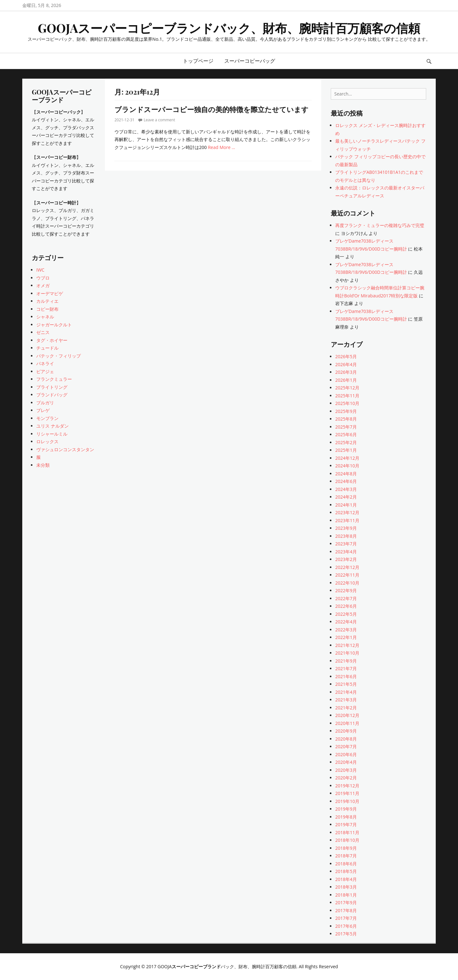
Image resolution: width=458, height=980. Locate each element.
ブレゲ (43, 410)
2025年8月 (346, 419)
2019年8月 (346, 817)
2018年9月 (346, 848)
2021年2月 (346, 708)
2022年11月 (347, 575)
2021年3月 (346, 700)
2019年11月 (347, 793)
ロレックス (47, 441)
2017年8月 (346, 910)
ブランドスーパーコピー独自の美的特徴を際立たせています (212, 109)
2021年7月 (346, 668)
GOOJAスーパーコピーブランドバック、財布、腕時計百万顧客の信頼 (229, 28)
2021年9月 (346, 661)
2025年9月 (346, 411)
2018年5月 (346, 871)
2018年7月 (346, 856)
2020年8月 (346, 739)
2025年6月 (346, 434)
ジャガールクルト (54, 325)
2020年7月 (346, 746)
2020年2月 (346, 778)
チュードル (47, 348)
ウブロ (43, 278)
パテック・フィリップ (59, 356)
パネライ (45, 363)
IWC (40, 270)
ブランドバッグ (52, 395)
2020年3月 (346, 770)
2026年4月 (346, 364)
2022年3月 (346, 630)
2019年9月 (346, 809)
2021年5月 (346, 684)
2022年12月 (347, 567)
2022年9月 (346, 590)
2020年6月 (346, 754)
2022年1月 (346, 637)
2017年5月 (346, 934)
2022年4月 (346, 622)
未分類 (43, 465)
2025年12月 (347, 388)
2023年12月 (347, 512)
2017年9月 (346, 902)
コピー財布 (47, 309)
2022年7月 (346, 598)
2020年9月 (346, 731)
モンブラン (47, 418)
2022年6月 (346, 606)
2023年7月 (346, 544)
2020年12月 (347, 715)
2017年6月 (346, 926)
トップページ (198, 61)
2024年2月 (346, 497)
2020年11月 (347, 723)
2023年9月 (346, 528)
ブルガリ (45, 403)
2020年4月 (346, 762)
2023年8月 (346, 536)
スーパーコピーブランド (196, 966)
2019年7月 (346, 824)
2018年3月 (346, 887)
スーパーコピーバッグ (250, 61)
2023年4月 (346, 552)
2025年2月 (346, 442)
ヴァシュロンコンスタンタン (65, 449)
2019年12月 (347, 786)
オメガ (43, 285)
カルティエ (47, 301)
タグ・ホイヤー (52, 340)
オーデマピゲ (50, 293)
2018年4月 (346, 879)
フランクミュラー (54, 379)
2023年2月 (346, 559)
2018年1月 (346, 895)
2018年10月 (347, 840)
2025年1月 (346, 450)
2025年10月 (347, 403)
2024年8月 (346, 474)
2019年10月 (347, 801)
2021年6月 (346, 676)
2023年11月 (347, 520)
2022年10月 (347, 583)
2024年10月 (347, 466)
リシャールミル (52, 434)
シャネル (45, 317)
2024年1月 (346, 505)
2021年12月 (347, 645)
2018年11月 (347, 832)
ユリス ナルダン (52, 426)
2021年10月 (347, 653)
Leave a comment (160, 120)
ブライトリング (52, 387)
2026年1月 (346, 380)
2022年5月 (346, 614)
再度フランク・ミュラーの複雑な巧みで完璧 (380, 225)
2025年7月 (346, 427)
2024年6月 (346, 481)
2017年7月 (346, 918)
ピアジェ (45, 371)
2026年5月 (346, 356)
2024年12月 (347, 458)
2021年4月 (346, 692)
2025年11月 (347, 396)
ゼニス (43, 332)
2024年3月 (346, 489)
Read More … (222, 147)
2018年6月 (346, 864)
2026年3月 (346, 372)
